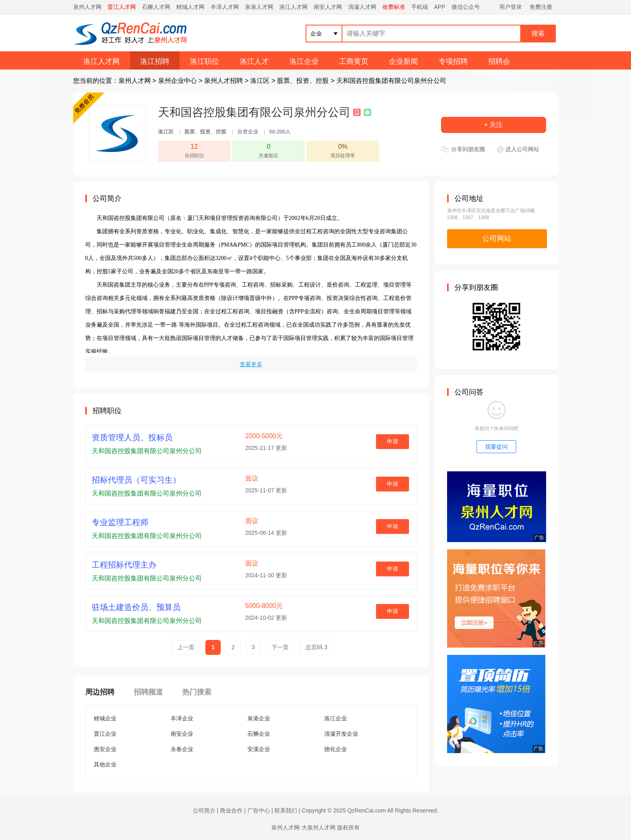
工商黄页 (354, 61)
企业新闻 (403, 61)
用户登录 (511, 7)
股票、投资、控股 (303, 81)
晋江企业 (105, 734)
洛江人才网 (293, 7)
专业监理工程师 (120, 522)
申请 (393, 441)
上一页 (186, 647)
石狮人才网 (156, 7)
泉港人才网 (259, 7)
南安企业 (182, 734)
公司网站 (497, 238)
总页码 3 (317, 647)
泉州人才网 (87, 7)
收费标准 (394, 7)
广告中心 (259, 810)
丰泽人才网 (225, 7)
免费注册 (541, 7)
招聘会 (499, 61)
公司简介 (204, 810)
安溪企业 (259, 749)
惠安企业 (105, 749)
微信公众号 (466, 7)
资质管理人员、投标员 (132, 437)
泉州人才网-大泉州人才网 (303, 827)
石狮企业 (259, 734)
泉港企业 (259, 718)
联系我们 (286, 810)
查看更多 (251, 364)
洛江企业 (304, 61)
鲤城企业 (105, 718)
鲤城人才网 (190, 7)
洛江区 (260, 81)
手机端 (420, 7)
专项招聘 (453, 61)
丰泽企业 (182, 718)
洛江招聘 (155, 61)
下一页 (280, 647)
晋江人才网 (122, 7)
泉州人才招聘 (224, 81)
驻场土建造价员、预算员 (136, 607)
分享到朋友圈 (468, 149)
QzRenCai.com (366, 810)
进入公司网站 (522, 149)
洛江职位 (205, 61)
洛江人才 (254, 61)
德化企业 (336, 749)
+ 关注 (494, 125)
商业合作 (231, 810)
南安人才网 (328, 7)
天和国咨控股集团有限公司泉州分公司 (391, 81)
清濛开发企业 (341, 734)
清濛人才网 (362, 7)
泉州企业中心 (177, 81)
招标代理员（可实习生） (136, 480)
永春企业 (182, 749)
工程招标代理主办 (124, 565)
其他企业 (105, 764)
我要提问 (496, 447)
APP (440, 7)
